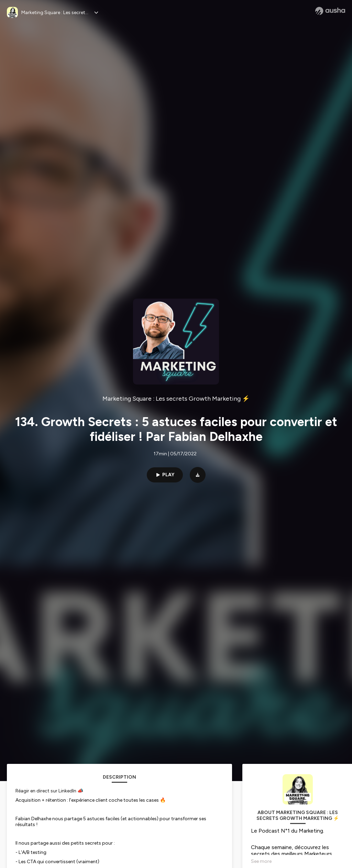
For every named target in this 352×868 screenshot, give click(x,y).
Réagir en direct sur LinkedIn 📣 (49, 791)
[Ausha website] (330, 11)
